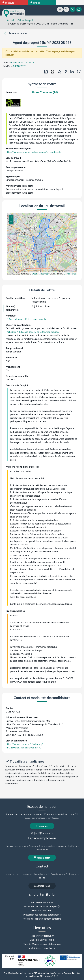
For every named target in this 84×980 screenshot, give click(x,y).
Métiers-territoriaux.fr (42, 936)
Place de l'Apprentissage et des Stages (42, 944)
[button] (11, 217)
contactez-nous (42, 886)
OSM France (70, 274)
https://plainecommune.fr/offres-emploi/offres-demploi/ (34, 152)
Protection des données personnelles (42, 915)
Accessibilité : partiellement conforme (42, 919)
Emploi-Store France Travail (42, 948)
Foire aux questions (42, 910)
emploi (35, 3)
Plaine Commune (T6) (45, 92)
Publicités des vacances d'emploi (41, 906)
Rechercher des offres (42, 902)
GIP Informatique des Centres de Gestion (52, 973)
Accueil (11, 20)
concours (8, 3)
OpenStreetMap (40, 274)
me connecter (42, 858)
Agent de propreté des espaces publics (27, 319)
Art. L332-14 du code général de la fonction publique (33, 332)
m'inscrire (42, 826)
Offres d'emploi (25, 20)
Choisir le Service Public (42, 940)
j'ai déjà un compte (42, 833)
